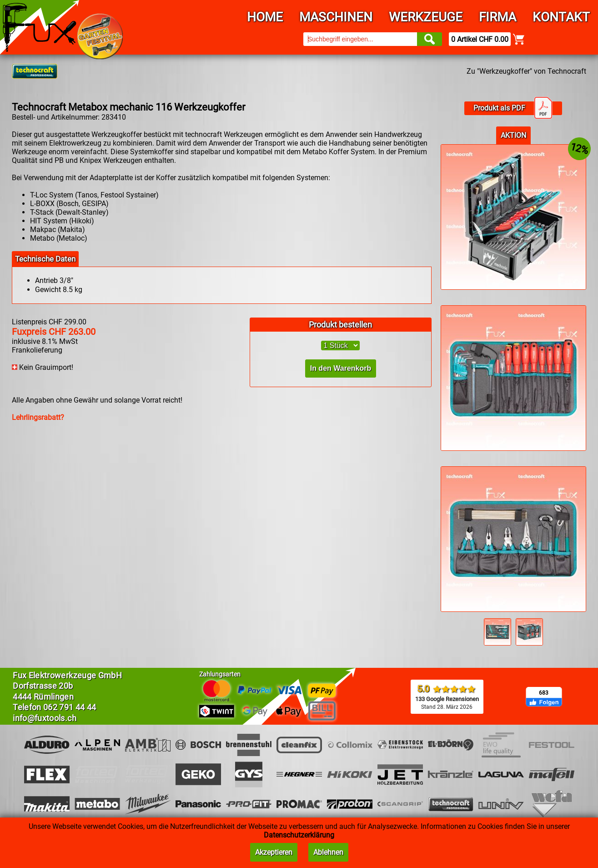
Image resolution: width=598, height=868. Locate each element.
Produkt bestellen (340, 325)
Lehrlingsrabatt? (38, 417)
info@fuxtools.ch (45, 718)
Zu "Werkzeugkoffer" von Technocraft (526, 71)
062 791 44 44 (70, 707)
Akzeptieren (274, 852)
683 (544, 693)
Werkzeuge (426, 17)
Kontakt (561, 17)
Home (265, 17)
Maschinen (336, 17)
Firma (497, 17)
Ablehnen (328, 852)
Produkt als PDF (513, 108)
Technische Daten (45, 259)
